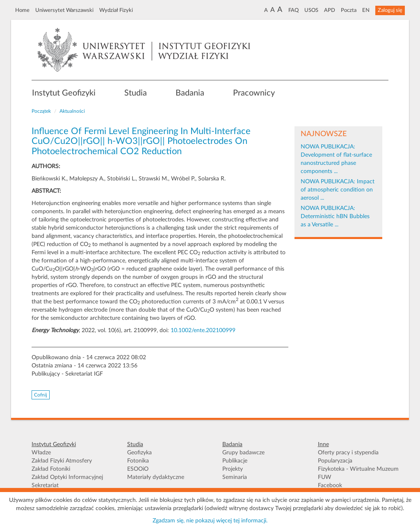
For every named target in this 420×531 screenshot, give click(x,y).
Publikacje (235, 461)
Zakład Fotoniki (51, 469)
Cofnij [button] (41, 395)
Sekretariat (45, 485)
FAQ (293, 10)
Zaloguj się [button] (390, 10)
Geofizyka (139, 453)
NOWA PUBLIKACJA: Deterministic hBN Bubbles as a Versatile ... (335, 217)
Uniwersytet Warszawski (64, 10)
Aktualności (72, 111)
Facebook (330, 485)
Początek (41, 111)
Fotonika (138, 461)
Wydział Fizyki (116, 10)
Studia (136, 93)
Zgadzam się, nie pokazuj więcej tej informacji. (210, 521)
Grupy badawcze (243, 453)
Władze (41, 453)
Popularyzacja (335, 461)
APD (330, 10)
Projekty (233, 469)
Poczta (349, 10)
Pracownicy (254, 93)
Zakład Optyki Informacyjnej (67, 477)
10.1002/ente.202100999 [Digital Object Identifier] (203, 330)
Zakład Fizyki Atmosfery (62, 461)
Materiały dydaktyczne (156, 477)
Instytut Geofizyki (64, 93)
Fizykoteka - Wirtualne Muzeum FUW (358, 473)
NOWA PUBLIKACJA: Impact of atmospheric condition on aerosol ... (338, 190)
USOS (311, 10)
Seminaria (235, 477)
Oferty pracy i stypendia (348, 453)
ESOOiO (138, 469)
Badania (190, 93)
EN (366, 10)
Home (22, 10)
